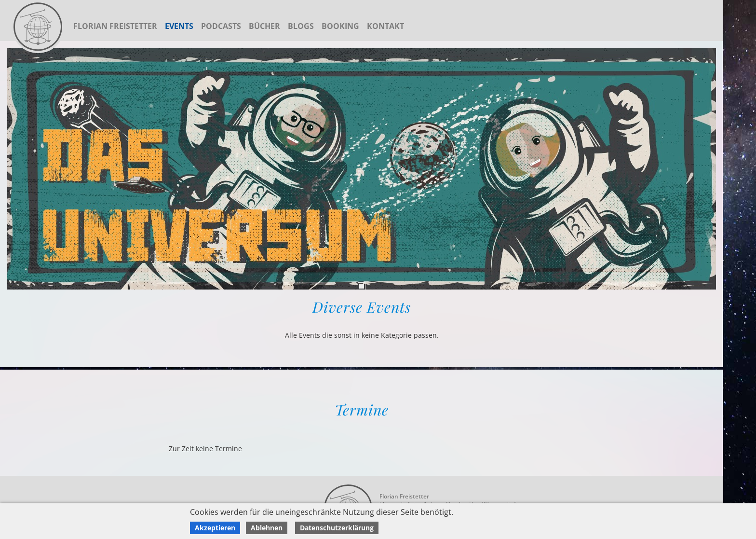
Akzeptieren (215, 528)
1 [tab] (362, 286)
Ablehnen (267, 528)
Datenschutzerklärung (337, 528)
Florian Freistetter (115, 26)
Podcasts (221, 26)
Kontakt (385, 26)
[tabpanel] (362, 169)
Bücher (264, 26)
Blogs (301, 26)
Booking (340, 26)
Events (179, 26)
